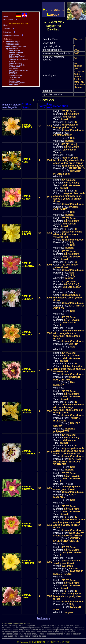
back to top (44, 618)
